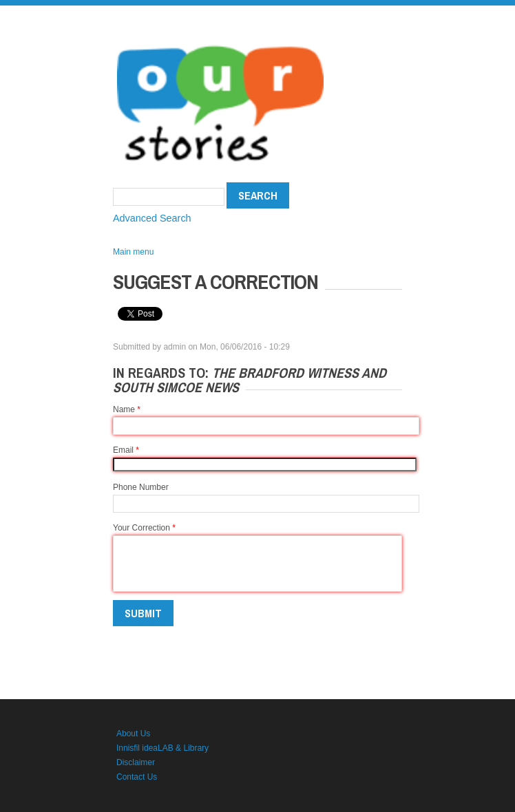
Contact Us (137, 777)
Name (127, 409)
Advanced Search (152, 218)
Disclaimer (136, 762)
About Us (133, 734)
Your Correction (144, 528)
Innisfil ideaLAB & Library (162, 748)
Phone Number (141, 487)
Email (126, 450)
